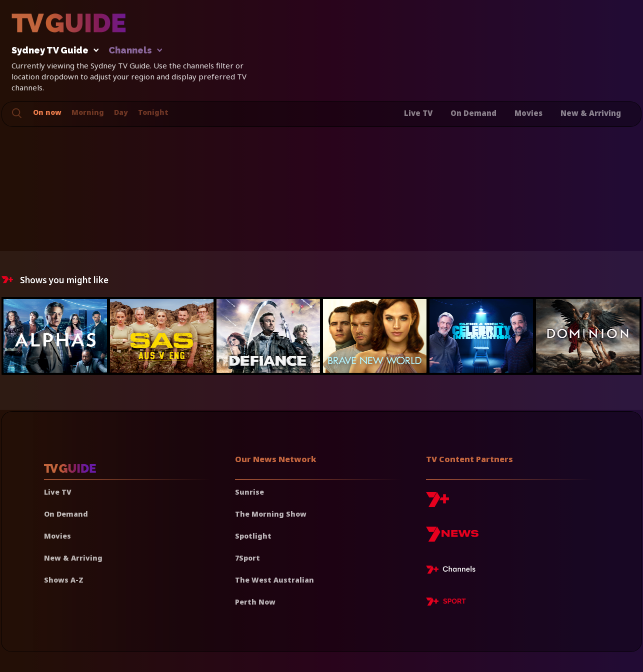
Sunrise (249, 492)
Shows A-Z (64, 580)
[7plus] (437, 503)
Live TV (418, 113)
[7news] (452, 538)
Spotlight (253, 536)
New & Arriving (591, 113)
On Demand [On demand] (66, 514)
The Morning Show (271, 514)
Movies (528, 113)
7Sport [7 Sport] (247, 558)
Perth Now (255, 602)
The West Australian (274, 580)
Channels (135, 51)
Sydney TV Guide (52, 51)
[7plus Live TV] (453, 571)
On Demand (473, 113)
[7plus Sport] (446, 603)
